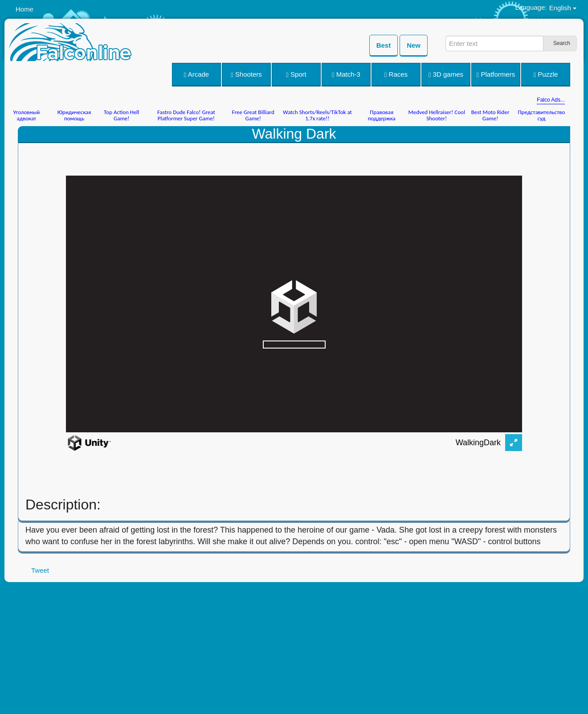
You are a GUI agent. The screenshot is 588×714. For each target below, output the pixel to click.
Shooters (246, 74)
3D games (446, 74)
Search (562, 43)
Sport (296, 74)
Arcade (196, 74)
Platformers (496, 74)
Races (396, 74)
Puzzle (546, 74)
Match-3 (346, 74)
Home (24, 9)
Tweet (40, 570)
